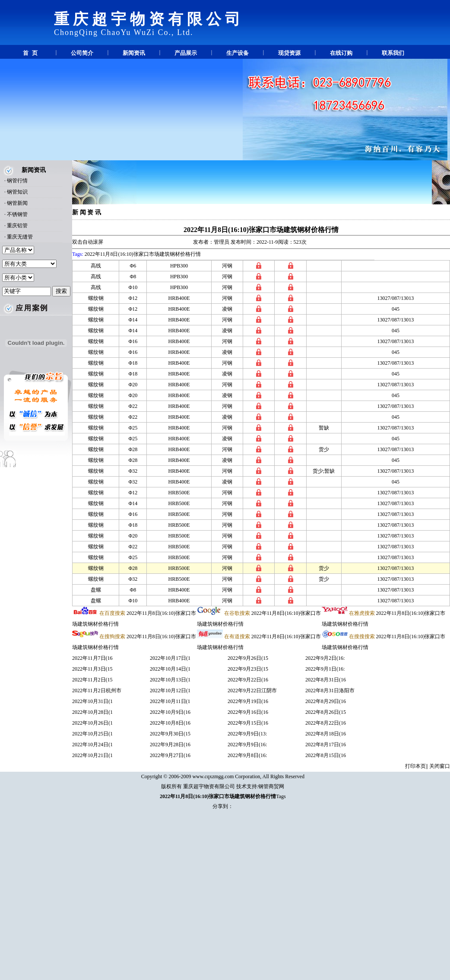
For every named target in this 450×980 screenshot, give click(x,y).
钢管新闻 (17, 203)
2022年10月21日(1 (92, 755)
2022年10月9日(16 (170, 712)
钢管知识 (17, 192)
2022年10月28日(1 (92, 712)
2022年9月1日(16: (325, 669)
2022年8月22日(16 (326, 723)
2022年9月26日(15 (248, 658)
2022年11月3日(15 (92, 669)
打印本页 (415, 766)
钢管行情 (17, 181)
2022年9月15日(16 (248, 723)
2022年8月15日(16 (326, 755)
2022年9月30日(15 (170, 734)
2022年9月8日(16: (247, 755)
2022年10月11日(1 (170, 701)
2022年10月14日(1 (170, 669)
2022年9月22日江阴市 (252, 690)
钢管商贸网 (271, 786)
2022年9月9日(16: (247, 745)
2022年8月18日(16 (326, 734)
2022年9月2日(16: (325, 658)
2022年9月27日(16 (170, 755)
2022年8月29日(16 (326, 701)
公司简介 (82, 53)
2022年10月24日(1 (92, 745)
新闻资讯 (134, 53)
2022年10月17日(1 (170, 658)
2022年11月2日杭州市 (97, 690)
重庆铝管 (17, 226)
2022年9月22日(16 (248, 680)
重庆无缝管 (20, 237)
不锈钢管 (17, 214)
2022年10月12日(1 (170, 690)
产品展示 (186, 53)
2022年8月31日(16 (326, 680)
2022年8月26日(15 (326, 712)
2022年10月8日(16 (170, 723)
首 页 (30, 53)
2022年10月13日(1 (170, 680)
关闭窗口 (440, 766)
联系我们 (393, 53)
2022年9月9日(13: (247, 734)
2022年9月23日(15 (248, 669)
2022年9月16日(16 (248, 712)
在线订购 (341, 53)
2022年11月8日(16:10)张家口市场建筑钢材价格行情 (261, 230)
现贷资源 (289, 53)
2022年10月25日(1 (92, 734)
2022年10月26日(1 (92, 723)
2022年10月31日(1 (92, 701)
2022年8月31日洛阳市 (330, 690)
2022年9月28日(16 (170, 745)
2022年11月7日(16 (92, 658)
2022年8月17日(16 (326, 745)
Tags (281, 796)
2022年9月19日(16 (248, 701)
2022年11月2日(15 (92, 680)
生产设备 (238, 53)
